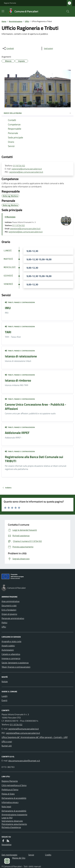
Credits (48, 855)
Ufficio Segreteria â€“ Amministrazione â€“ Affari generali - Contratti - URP (35, 737)
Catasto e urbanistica (11, 654)
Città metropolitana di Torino (14, 785)
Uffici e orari (7, 741)
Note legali (6, 807)
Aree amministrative (11, 601)
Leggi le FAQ (7, 818)
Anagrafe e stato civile (11, 641)
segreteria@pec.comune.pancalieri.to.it (26, 172)
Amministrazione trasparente (14, 814)
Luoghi (4, 696)
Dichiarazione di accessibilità (14, 798)
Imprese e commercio (11, 658)
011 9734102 (19, 225)
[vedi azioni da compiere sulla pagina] (46, 48)
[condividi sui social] (8, 48)
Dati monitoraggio (9, 855)
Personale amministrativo (13, 618)
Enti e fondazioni (9, 610)
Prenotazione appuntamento (14, 824)
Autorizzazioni (8, 650)
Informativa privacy (10, 802)
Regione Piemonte (10, 3)
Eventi (4, 700)
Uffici (27, 21)
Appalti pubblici (8, 646)
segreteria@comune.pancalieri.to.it (25, 228)
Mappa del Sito (19, 858)
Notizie (5, 681)
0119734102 (19, 166)
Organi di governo (9, 614)
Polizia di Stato (8, 794)
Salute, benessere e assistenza (15, 663)
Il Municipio (10, 217)
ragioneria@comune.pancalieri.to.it (27, 169)
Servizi (31, 855)
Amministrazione (16, 21)
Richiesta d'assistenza (11, 827)
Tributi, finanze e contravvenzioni (20, 302)
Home (4, 21)
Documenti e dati (9, 606)
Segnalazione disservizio (12, 821)
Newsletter (7, 845)
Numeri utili (7, 746)
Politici (4, 623)
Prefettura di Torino (10, 790)
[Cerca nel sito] (67, 11)
